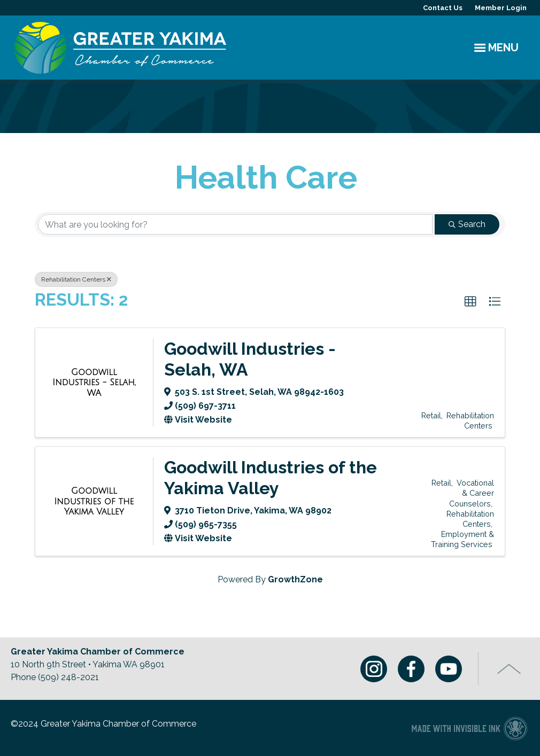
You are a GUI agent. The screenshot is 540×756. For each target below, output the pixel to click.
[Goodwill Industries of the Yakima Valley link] (94, 501)
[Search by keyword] (235, 224)
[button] (470, 302)
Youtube (449, 669)
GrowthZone (295, 579)
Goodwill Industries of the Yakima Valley (271, 477)
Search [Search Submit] (467, 224)
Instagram (374, 669)
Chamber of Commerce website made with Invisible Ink (469, 728)
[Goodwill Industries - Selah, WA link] (94, 383)
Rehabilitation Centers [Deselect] (76, 279)
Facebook (411, 669)
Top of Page (509, 669)
